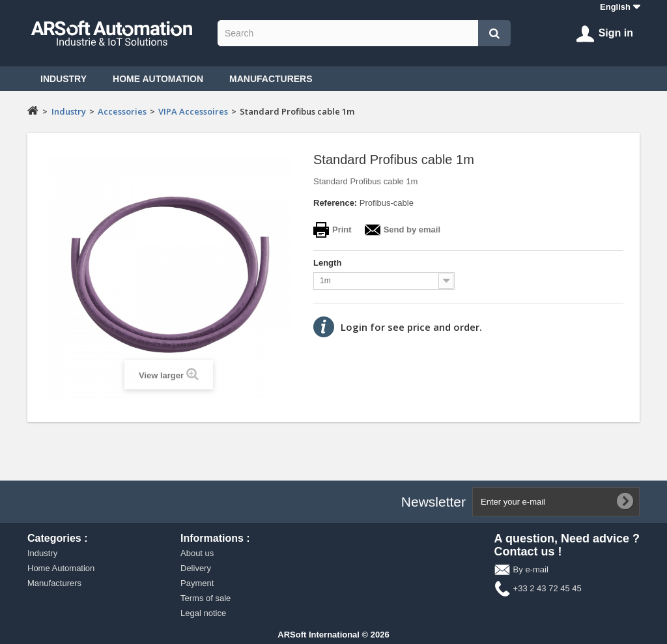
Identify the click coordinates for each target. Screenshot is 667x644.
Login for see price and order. (411, 327)
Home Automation (158, 79)
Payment (197, 583)
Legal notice (203, 613)
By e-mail (531, 569)
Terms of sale (206, 598)
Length (329, 263)
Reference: (335, 203)
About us (197, 553)
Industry (64, 79)
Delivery (196, 568)
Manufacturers (271, 79)
